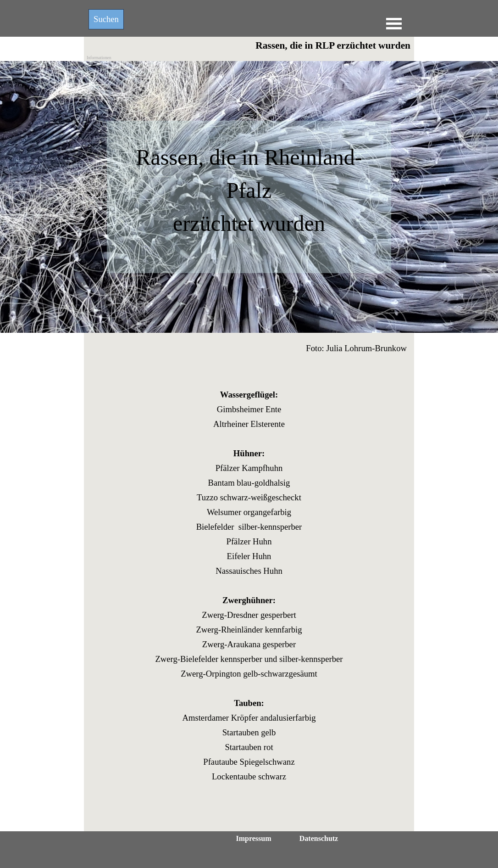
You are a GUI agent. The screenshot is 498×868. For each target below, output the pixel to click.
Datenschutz (319, 838)
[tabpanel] (249, 201)
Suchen (106, 19)
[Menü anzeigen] (394, 23)
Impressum (253, 838)
